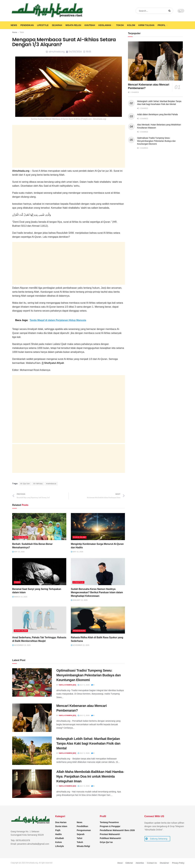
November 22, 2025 (80, 645)
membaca (52, 484)
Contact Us (152, 863)
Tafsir (22, 32)
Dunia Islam (21, 537)
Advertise (140, 863)
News (14, 25)
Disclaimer (164, 863)
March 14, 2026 (20, 597)
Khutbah (90, 25)
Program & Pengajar (110, 826)
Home (15, 32)
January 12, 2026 (79, 600)
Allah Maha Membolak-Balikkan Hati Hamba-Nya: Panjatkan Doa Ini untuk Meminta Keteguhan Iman (90, 777)
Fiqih (17, 582)
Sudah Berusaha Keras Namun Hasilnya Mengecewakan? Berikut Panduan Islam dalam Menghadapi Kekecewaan (97, 593)
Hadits (59, 834)
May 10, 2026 (18, 552)
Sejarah (57, 25)
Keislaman (105, 25)
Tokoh (120, 25)
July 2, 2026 (84, 685)
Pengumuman (84, 830)
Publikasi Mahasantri (110, 838)
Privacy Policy (178, 863)
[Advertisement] (69, 146)
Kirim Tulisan (146, 25)
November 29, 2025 (21, 645)
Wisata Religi (73, 25)
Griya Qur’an (106, 842)
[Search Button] (170, 11)
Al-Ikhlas (38, 484)
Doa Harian (61, 822)
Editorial (129, 863)
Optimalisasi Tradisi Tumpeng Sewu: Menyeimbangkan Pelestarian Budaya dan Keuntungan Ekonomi (89, 675)
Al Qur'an (25, 484)
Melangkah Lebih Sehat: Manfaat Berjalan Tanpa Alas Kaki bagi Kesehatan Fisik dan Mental (88, 744)
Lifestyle (43, 25)
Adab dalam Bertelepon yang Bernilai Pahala (157, 114)
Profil (162, 25)
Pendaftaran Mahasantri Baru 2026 (117, 830)
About (120, 863)
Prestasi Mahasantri (110, 834)
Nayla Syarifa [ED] (68, 685)
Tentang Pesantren (109, 822)
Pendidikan (27, 25)
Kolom (131, 25)
